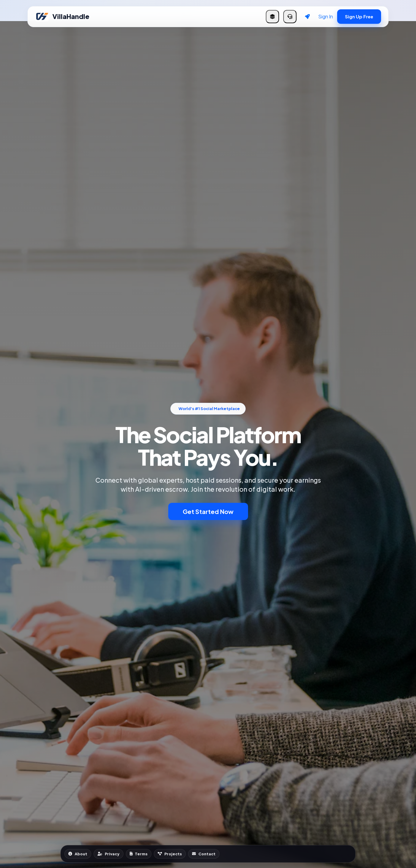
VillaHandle (62, 17)
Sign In (326, 16)
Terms (139, 854)
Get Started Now (208, 511)
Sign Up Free (359, 16)
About (78, 854)
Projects (170, 854)
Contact (204, 854)
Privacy (109, 854)
